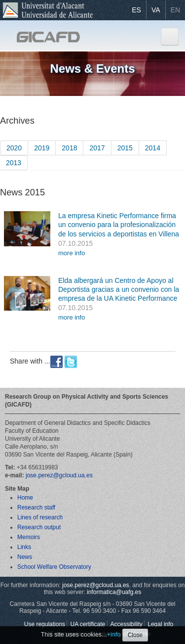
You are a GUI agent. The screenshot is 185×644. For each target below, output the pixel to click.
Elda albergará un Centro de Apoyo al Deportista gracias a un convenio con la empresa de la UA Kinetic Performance (119, 289)
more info (72, 253)
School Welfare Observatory (54, 567)
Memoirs (29, 537)
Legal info (160, 624)
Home (25, 498)
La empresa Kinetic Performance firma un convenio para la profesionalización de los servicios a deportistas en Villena (119, 225)
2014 (153, 148)
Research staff (36, 507)
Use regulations (45, 624)
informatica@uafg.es (114, 592)
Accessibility (127, 624)
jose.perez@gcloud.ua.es (59, 475)
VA (156, 10)
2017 (97, 148)
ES (136, 10)
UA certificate (88, 624)
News (25, 557)
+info (114, 635)
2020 (14, 148)
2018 (69, 148)
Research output (39, 527)
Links (24, 547)
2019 (42, 148)
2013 (14, 163)
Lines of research (40, 517)
